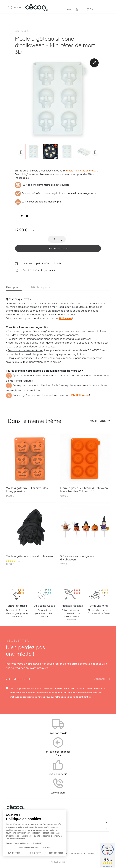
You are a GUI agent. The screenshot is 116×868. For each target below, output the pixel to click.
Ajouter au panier (58, 248)
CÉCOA (39, 358)
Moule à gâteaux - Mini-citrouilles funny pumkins (27, 490)
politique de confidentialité (80, 697)
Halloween (22, 31)
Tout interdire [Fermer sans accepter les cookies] (14, 853)
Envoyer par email (27, 216)
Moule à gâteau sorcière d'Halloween (29, 556)
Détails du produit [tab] (41, 287)
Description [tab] (13, 287)
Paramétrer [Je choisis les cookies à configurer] (35, 853)
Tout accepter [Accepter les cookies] (56, 853)
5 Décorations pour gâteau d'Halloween (77, 558)
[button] (8, 866)
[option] (58, 99)
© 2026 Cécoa (58, 862)
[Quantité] (55, 239)
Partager (16, 216)
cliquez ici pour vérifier (84, 853)
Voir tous (98, 421)
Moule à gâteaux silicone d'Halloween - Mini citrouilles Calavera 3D (85, 490)
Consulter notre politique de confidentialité (24, 843)
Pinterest (22, 216)
